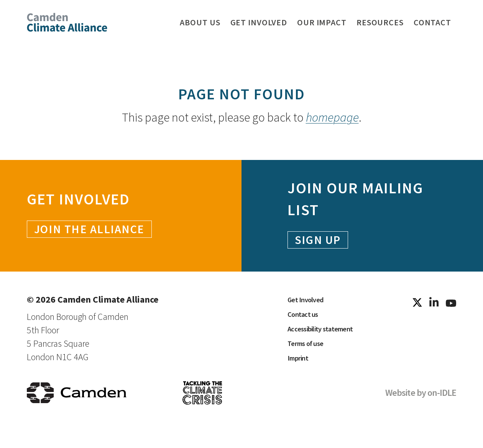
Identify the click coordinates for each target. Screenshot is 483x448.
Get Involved (311, 305)
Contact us (307, 324)
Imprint (301, 381)
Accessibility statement (329, 343)
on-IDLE (442, 411)
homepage (332, 117)
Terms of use (311, 362)
